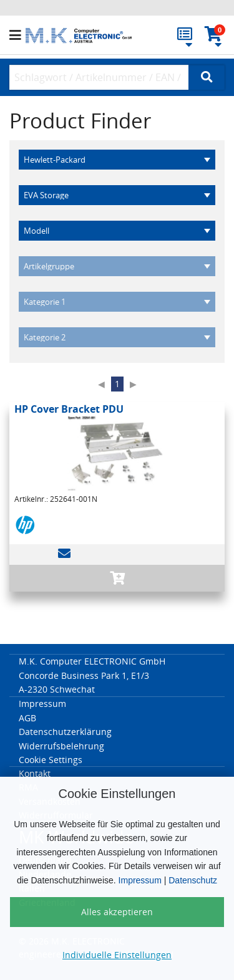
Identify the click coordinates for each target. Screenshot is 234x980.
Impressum (140, 880)
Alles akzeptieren (117, 912)
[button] (17, 36)
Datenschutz (193, 880)
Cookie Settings (51, 760)
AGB (27, 718)
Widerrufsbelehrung (61, 746)
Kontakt (35, 773)
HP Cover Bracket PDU (69, 409)
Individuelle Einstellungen (117, 955)
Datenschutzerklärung (65, 732)
